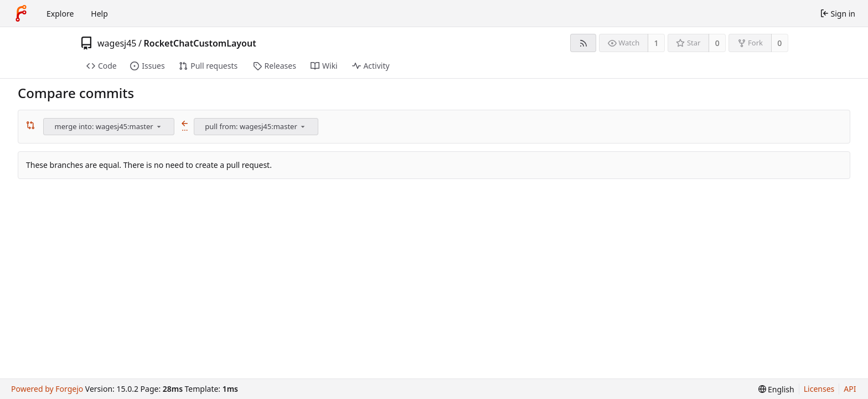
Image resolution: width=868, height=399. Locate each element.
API (850, 389)
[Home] (21, 13)
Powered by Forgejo (47, 389)
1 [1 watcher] (657, 43)
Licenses (819, 389)
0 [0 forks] (779, 43)
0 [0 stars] (717, 43)
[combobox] (110, 127)
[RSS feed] (583, 43)
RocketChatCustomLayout (200, 43)
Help (99, 14)
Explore (60, 14)
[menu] (159, 126)
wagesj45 (117, 43)
